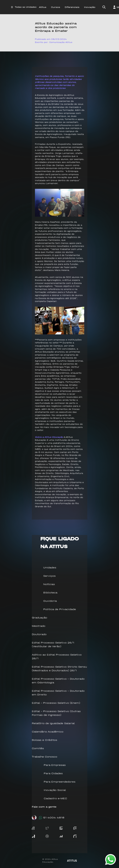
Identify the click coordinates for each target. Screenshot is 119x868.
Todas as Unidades (24, 7)
